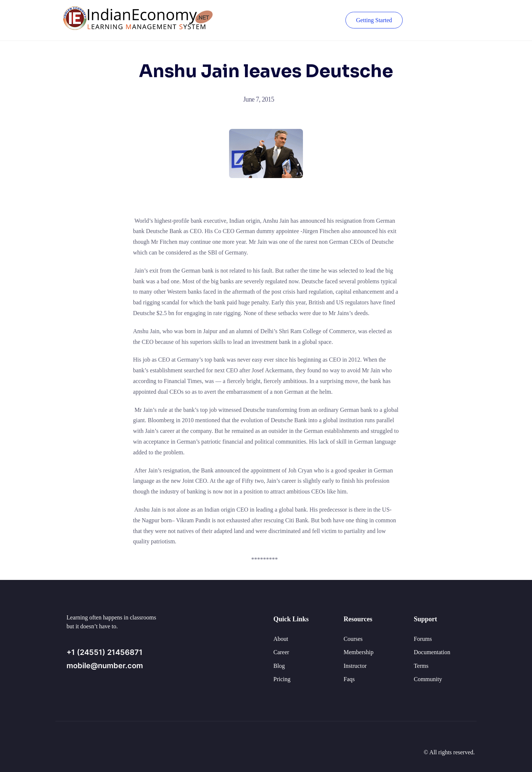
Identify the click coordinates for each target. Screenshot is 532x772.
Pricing (282, 679)
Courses (353, 639)
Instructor (355, 666)
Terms (421, 666)
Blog (279, 666)
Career (281, 652)
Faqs (349, 679)
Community (428, 679)
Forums (423, 639)
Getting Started (374, 20)
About (281, 639)
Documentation (432, 652)
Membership (359, 652)
